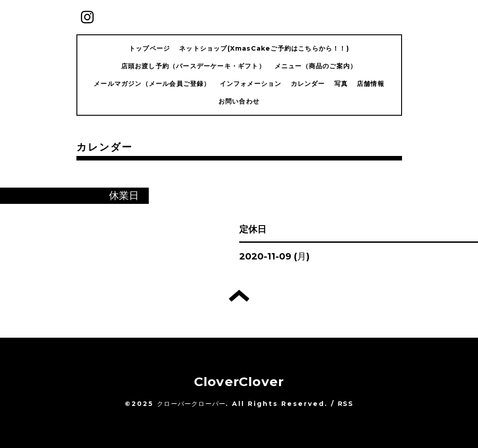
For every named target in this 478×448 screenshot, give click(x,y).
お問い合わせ (239, 101)
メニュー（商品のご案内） (316, 66)
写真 (341, 84)
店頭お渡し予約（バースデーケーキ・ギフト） (193, 66)
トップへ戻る (239, 296)
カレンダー (308, 84)
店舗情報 (371, 84)
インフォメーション (251, 84)
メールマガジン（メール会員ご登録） (152, 84)
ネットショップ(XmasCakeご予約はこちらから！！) (264, 48)
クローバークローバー (191, 404)
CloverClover (239, 382)
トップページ (149, 48)
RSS (345, 404)
